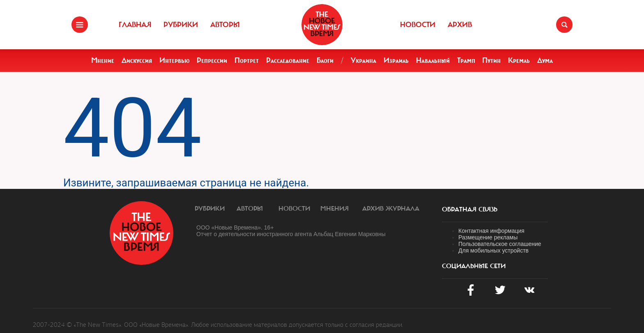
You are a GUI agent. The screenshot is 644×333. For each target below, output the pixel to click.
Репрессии (212, 60)
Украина (363, 60)
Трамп (466, 60)
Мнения (335, 209)
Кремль (519, 60)
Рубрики (181, 25)
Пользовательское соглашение (500, 244)
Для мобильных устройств (493, 250)
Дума (545, 60)
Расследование (288, 60)
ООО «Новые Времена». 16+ (235, 227)
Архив (460, 25)
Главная (135, 25)
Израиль (396, 60)
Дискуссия (137, 60)
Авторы (225, 25)
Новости (418, 25)
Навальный (433, 60)
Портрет (247, 60)
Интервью (175, 60)
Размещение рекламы (488, 237)
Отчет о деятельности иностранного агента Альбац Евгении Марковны (291, 234)
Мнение (103, 60)
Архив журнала (391, 209)
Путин (491, 60)
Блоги (325, 60)
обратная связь (470, 209)
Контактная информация (491, 231)
